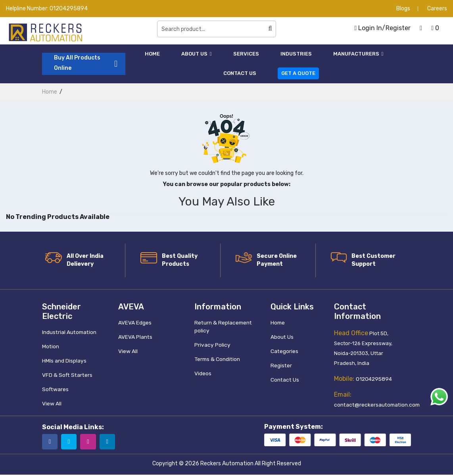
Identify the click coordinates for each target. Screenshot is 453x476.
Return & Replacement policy (222, 326)
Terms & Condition (217, 359)
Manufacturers (358, 54)
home (50, 92)
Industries (296, 54)
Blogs (403, 9)
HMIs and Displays (64, 360)
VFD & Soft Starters (66, 375)
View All (52, 403)
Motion (50, 346)
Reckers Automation (227, 465)
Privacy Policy (211, 345)
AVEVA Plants (135, 337)
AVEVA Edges (135, 322)
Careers (437, 9)
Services (246, 54)
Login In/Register (382, 28)
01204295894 (69, 9)
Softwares (55, 389)
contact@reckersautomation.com (375, 405)
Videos (203, 373)
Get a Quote (298, 73)
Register (281, 365)
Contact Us (240, 73)
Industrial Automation (69, 332)
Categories (284, 351)
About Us (197, 54)
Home (152, 54)
